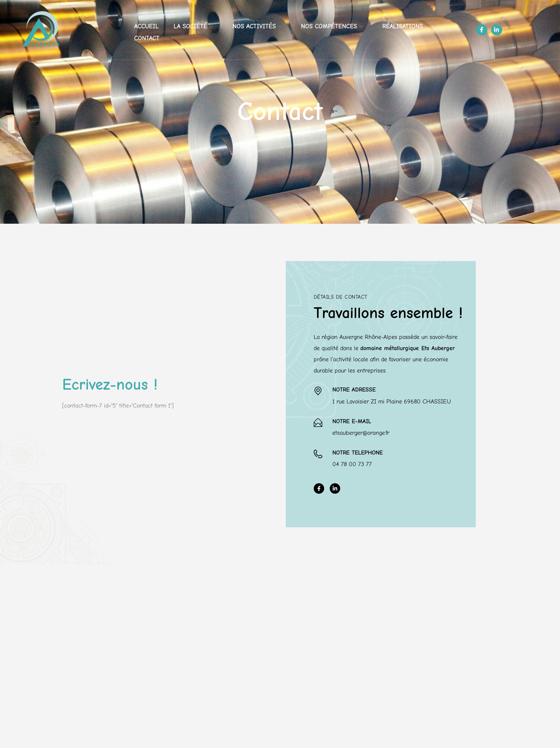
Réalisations (403, 26)
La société (194, 26)
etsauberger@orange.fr (361, 433)
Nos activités (258, 26)
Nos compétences (333, 26)
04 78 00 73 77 (352, 464)
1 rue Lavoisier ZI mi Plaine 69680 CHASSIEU (392, 402)
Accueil (146, 26)
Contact (147, 38)
